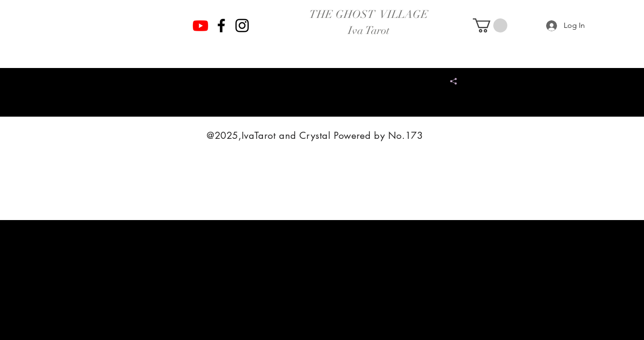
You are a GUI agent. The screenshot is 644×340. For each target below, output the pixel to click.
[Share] (450, 81)
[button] (490, 25)
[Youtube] (200, 25)
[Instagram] (242, 25)
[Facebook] (221, 25)
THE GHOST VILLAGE (369, 14)
